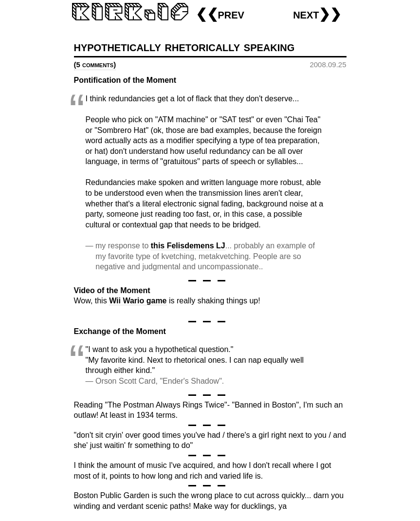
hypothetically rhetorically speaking (184, 47)
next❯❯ (317, 14)
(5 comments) (95, 65)
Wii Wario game (138, 301)
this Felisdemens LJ (188, 246)
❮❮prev (220, 14)
